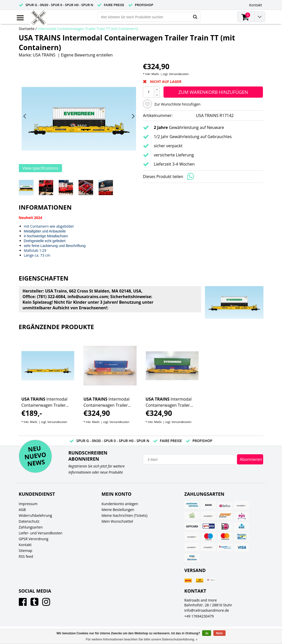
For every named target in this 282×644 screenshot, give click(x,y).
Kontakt (25, 545)
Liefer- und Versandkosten (41, 533)
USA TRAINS (44, 55)
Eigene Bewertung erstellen (87, 55)
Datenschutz (29, 521)
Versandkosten (179, 74)
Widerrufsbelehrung (35, 515)
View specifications (40, 168)
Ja (207, 633)
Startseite (27, 29)
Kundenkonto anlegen (120, 504)
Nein (219, 633)
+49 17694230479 (199, 616)
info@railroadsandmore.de (207, 610)
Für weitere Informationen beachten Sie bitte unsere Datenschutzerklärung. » (142, 639)
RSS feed (26, 556)
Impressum (28, 504)
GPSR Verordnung (34, 539)
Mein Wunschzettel (117, 521)
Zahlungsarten (31, 527)
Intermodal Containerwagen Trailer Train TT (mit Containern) (88, 29)
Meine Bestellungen (118, 510)
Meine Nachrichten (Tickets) (124, 515)
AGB (22, 510)
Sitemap (26, 551)
